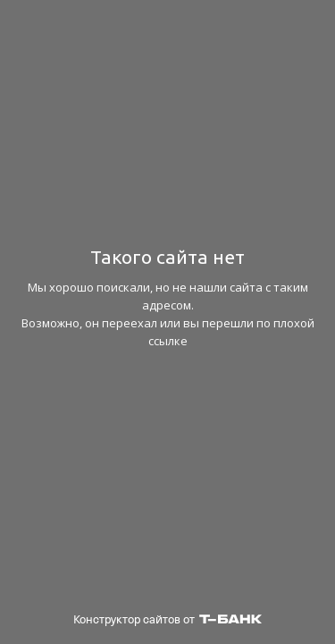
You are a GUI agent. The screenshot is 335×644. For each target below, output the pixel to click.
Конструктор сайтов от (167, 619)
